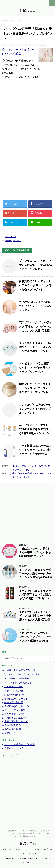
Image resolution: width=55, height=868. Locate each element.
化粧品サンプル (13, 831)
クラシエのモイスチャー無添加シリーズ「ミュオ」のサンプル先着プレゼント (35, 347)
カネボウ (17, 241)
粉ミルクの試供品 (15, 691)
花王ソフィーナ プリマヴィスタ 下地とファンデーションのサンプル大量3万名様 (35, 327)
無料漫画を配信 (13, 729)
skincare (8, 241)
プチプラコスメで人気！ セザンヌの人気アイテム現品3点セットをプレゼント (36, 265)
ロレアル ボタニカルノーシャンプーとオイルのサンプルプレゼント (35, 409)
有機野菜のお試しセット (17, 718)
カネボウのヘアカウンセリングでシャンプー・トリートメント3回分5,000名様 (35, 637)
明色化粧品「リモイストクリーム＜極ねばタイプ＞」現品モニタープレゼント (35, 388)
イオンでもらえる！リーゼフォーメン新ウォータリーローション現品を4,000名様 (36, 574)
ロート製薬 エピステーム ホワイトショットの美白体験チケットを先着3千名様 (36, 450)
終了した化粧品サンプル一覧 (20, 745)
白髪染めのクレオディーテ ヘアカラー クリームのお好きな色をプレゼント (35, 285)
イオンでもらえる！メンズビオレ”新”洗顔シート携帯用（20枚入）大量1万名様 (35, 616)
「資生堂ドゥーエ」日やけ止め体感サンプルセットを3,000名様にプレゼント (35, 552)
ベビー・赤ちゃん (14, 687)
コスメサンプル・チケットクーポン (23, 674)
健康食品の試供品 (14, 703)
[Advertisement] (27, 112)
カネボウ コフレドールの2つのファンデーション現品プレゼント (35, 306)
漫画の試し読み (13, 725)
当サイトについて (14, 748)
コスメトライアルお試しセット (21, 683)
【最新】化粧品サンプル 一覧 (20, 670)
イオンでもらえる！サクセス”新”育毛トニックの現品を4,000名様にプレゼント (35, 595)
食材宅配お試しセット (16, 721)
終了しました (11, 237)
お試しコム (28, 11)
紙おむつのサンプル (16, 695)
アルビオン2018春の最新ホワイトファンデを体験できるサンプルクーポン (35, 368)
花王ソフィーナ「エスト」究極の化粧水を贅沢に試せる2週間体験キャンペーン (35, 429)
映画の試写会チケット (16, 699)
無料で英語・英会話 (15, 714)
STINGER (27, 862)
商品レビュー (11, 733)
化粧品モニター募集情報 (18, 678)
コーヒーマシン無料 (15, 710)
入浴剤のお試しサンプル (17, 706)
